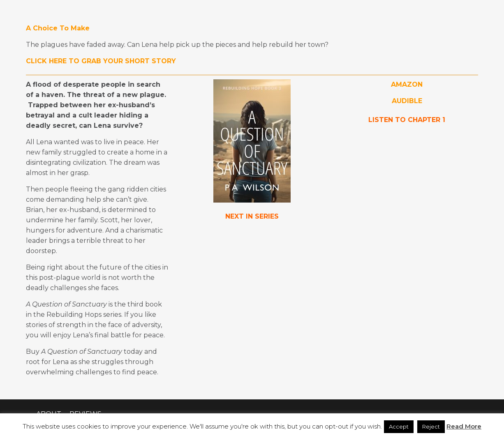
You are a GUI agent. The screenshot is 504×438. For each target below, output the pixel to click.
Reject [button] (431, 426)
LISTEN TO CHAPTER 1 (407, 120)
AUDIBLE (407, 101)
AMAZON (407, 84)
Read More (464, 426)
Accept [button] (399, 426)
